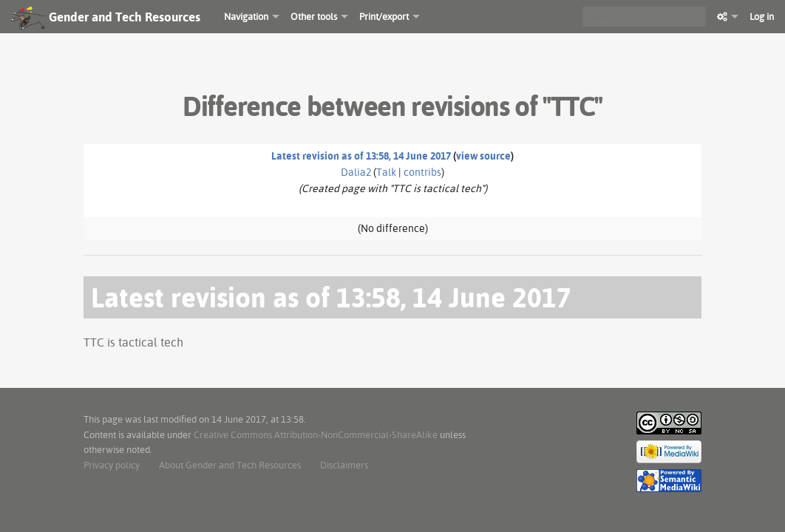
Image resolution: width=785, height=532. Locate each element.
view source (483, 156)
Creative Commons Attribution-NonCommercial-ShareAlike (316, 434)
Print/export (384, 16)
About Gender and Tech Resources (230, 465)
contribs (422, 172)
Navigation (246, 16)
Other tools (314, 16)
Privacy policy (112, 465)
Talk (386, 172)
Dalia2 (356, 172)
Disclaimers (344, 465)
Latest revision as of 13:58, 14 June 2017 (361, 156)
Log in (762, 16)
